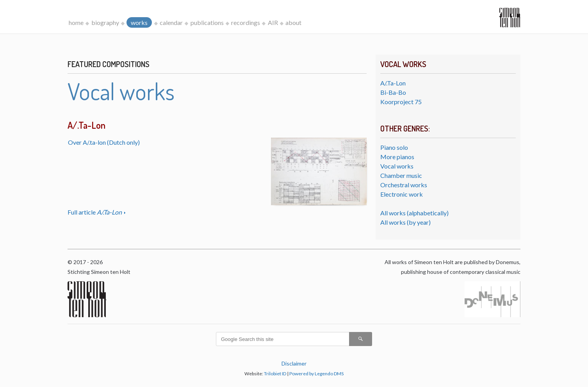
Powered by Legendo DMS (316, 374)
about (293, 22)
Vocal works (397, 166)
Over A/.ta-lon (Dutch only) (104, 142)
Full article (95, 212)
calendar (171, 22)
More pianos (397, 157)
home (76, 22)
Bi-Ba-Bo (393, 92)
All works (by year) (405, 222)
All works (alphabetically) (414, 213)
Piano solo (394, 147)
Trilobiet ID (275, 374)
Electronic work (402, 194)
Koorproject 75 (401, 102)
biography (105, 22)
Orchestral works (404, 185)
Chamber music (401, 175)
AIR (273, 22)
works (139, 22)
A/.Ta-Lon (393, 83)
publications (207, 22)
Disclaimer (294, 363)
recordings (246, 22)
